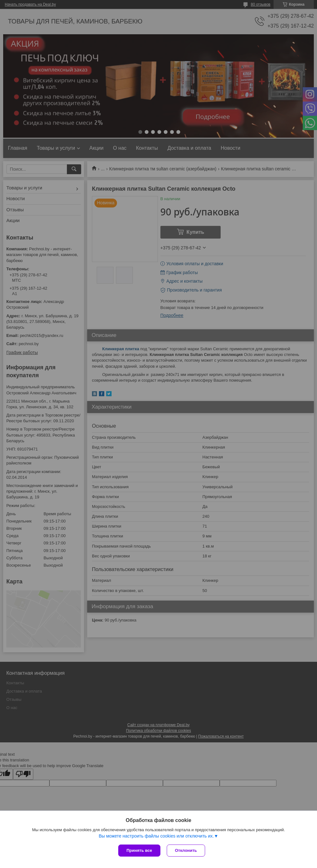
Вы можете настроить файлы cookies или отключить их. (156, 836)
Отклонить (186, 850)
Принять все (139, 850)
